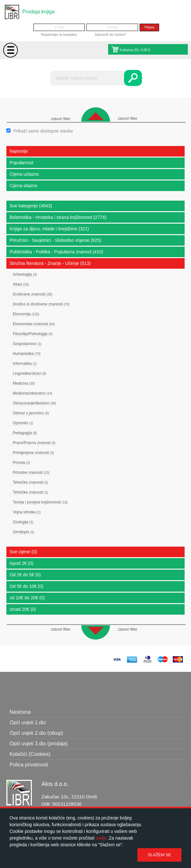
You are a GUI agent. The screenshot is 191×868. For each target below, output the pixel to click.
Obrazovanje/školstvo (34, 403)
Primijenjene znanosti (33, 453)
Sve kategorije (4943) (31, 206)
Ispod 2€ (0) (22, 563)
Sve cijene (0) (23, 552)
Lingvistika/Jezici (29, 373)
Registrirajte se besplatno (59, 35)
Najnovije (19, 151)
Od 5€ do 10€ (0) (26, 586)
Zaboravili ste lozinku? (110, 35)
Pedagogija (25, 433)
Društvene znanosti (33, 294)
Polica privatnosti (29, 765)
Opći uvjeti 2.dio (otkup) (36, 733)
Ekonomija (26, 314)
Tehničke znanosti (30, 482)
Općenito (23, 423)
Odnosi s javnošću (31, 413)
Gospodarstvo (27, 344)
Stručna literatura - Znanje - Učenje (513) (50, 263)
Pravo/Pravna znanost (34, 443)
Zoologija (23, 522)
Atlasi (21, 284)
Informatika (25, 364)
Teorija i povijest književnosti (40, 502)
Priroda (21, 463)
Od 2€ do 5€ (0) (25, 575)
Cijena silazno (23, 186)
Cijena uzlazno (24, 174)
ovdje (101, 838)
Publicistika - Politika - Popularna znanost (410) (56, 252)
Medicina (24, 383)
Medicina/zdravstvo (33, 393)
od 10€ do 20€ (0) (27, 598)
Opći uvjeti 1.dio (28, 722)
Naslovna (20, 712)
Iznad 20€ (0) (23, 609)
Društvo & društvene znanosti (41, 304)
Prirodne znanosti (31, 472)
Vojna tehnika (27, 512)
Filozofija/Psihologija (33, 334)
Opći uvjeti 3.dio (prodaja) (39, 744)
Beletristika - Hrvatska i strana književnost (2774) (58, 217)
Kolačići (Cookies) (30, 754)
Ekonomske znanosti (34, 324)
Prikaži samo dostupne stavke (43, 131)
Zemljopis (23, 532)
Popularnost (22, 163)
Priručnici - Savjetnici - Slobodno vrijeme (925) (55, 240)
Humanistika (27, 354)
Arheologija (25, 274)
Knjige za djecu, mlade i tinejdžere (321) (49, 229)
